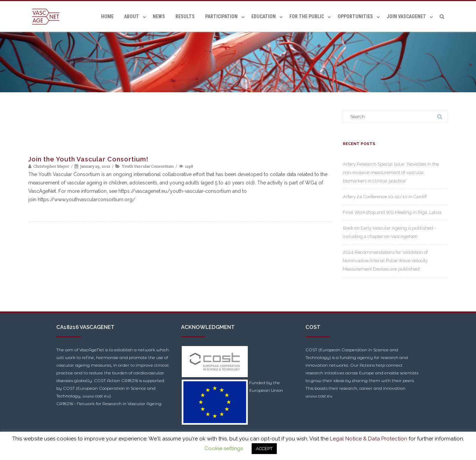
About (132, 16)
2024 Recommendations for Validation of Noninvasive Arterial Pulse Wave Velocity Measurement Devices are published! (385, 261)
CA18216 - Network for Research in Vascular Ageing (109, 404)
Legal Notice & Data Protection (369, 439)
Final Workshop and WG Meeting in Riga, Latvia (392, 212)
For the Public (307, 16)
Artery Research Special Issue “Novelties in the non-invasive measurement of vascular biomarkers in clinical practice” (391, 172)
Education (264, 16)
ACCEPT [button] (264, 449)
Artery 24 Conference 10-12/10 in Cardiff (385, 197)
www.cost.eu (319, 396)
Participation (221, 16)
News (159, 16)
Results (185, 16)
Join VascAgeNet (406, 16)
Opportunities (355, 16)
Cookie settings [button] (224, 448)
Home (107, 16)
